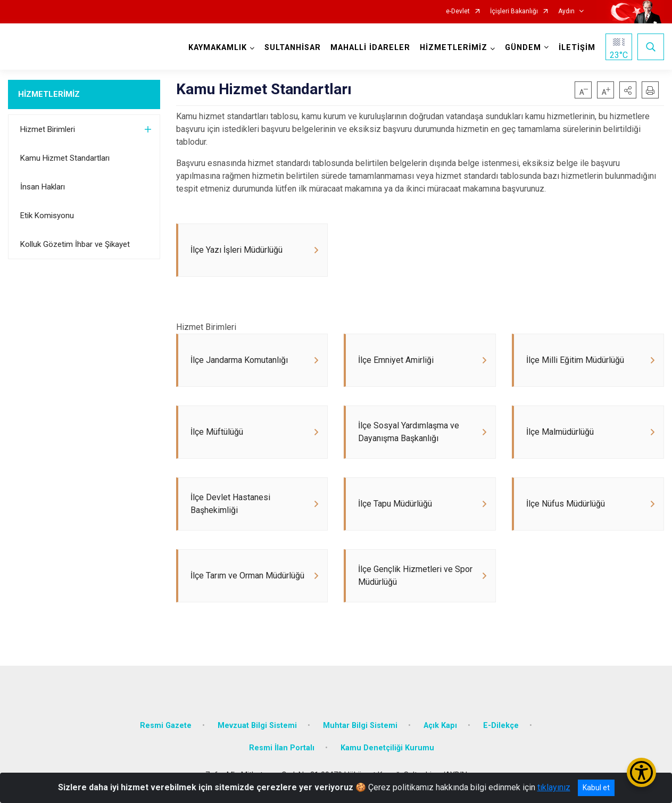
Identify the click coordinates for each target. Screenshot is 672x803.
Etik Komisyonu (47, 216)
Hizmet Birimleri (48, 129)
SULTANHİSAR (293, 48)
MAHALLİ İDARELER (370, 48)
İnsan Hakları (43, 187)
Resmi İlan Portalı (282, 748)
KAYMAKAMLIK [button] (218, 48)
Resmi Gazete (166, 726)
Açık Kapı (440, 726)
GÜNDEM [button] (523, 48)
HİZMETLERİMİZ (49, 94)
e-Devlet (458, 11)
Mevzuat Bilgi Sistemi (257, 726)
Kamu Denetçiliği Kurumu (387, 748)
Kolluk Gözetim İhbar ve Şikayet (75, 244)
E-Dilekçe (501, 726)
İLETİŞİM (577, 48)
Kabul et (596, 788)
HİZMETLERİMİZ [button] (454, 48)
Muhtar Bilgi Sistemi (360, 726)
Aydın (566, 11)
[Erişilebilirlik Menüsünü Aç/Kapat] (641, 772)
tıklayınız (554, 787)
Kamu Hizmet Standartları (65, 158)
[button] (628, 90)
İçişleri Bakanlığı (514, 11)
